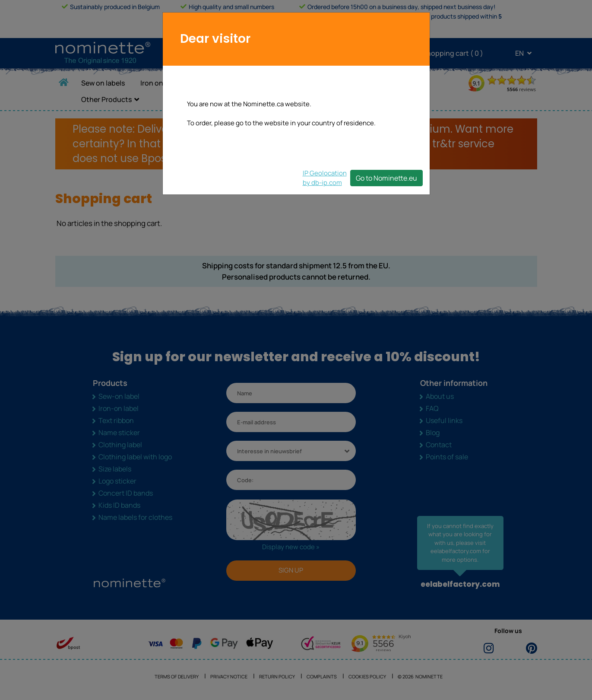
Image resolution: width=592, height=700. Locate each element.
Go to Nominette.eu (386, 178)
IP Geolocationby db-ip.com (325, 178)
